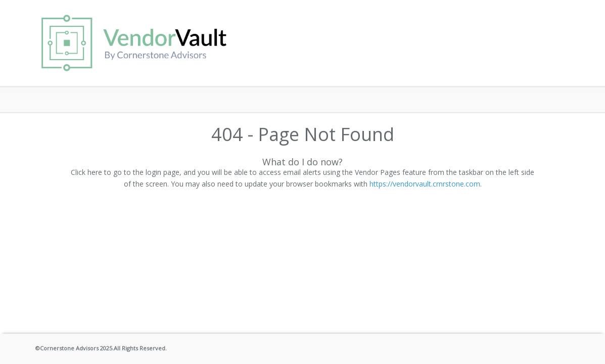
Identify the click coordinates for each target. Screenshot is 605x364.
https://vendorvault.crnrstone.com (425, 184)
